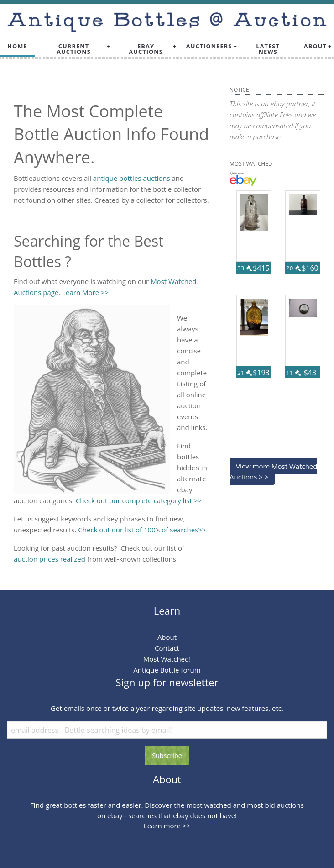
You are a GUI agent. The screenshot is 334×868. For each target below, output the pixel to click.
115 (261, 279)
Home (17, 46)
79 (311, 279)
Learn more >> (167, 826)
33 (245, 268)
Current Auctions (74, 49)
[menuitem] (17, 46)
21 (245, 373)
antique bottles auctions (132, 178)
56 (262, 384)
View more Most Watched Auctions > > (273, 471)
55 (311, 384)
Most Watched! (167, 659)
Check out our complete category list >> (139, 500)
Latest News (268, 49)
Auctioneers (209, 46)
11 (293, 373)
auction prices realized (50, 559)
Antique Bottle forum (167, 670)
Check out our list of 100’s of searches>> (142, 530)
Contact (167, 648)
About (315, 46)
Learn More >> (85, 292)
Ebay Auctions (146, 49)
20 (293, 268)
